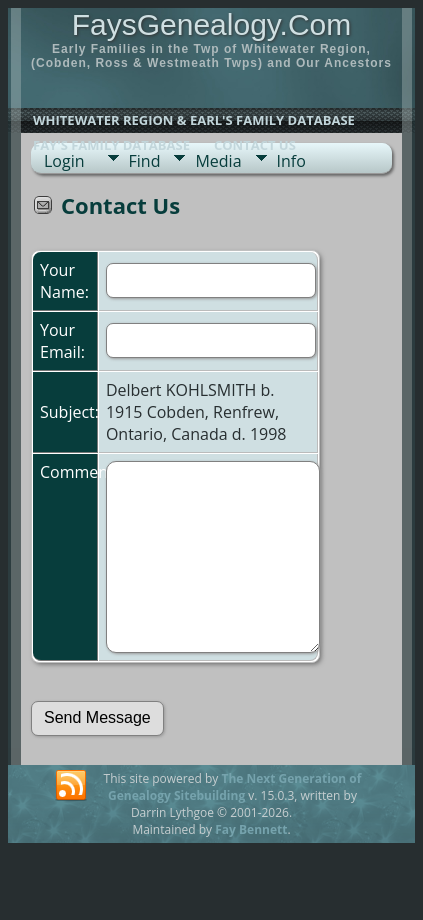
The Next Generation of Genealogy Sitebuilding (234, 787)
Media (218, 161)
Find (145, 161)
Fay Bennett (251, 829)
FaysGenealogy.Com (212, 24)
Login (64, 161)
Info (291, 161)
